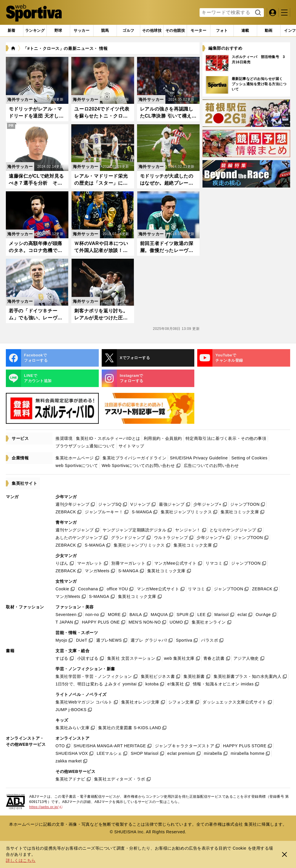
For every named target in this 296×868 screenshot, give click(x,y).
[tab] (58, 31)
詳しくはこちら (21, 860)
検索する (257, 13)
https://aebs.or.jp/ (46, 807)
